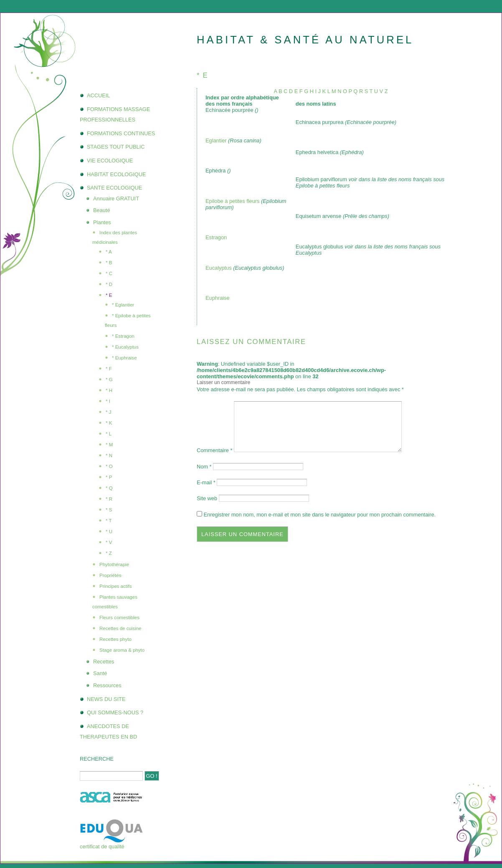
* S (109, 510)
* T (109, 521)
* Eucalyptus (125, 347)
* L (109, 434)
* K (109, 423)
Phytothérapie (114, 564)
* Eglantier (123, 305)
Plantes (102, 222)
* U (109, 531)
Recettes (104, 662)
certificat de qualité (102, 846)
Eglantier (216, 140)
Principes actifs (115, 586)
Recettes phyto (115, 639)
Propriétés (110, 575)
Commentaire (214, 450)
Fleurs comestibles (119, 617)
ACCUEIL (98, 95)
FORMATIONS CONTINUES (121, 133)
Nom (204, 467)
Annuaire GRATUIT (116, 199)
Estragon (216, 237)
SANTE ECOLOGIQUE (114, 188)
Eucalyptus (219, 268)
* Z (109, 553)
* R (109, 499)
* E (109, 295)
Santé (100, 673)
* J (108, 412)
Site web (207, 498)
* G (109, 380)
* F (109, 369)
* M (109, 445)
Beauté (102, 210)
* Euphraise (124, 358)
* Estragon (123, 336)
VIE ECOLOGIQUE (110, 161)
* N (109, 456)
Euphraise (218, 298)
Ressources (107, 685)
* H (109, 390)
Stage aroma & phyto (122, 650)
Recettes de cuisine (120, 628)
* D (109, 284)
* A (109, 252)
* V (109, 542)
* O (109, 466)
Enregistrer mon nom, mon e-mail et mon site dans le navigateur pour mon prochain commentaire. (320, 515)
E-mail (206, 482)
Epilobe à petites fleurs (233, 201)
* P (109, 477)
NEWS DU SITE (106, 699)
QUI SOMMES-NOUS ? (115, 712)
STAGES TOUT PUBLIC (116, 147)
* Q (109, 488)
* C (109, 273)
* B (109, 263)
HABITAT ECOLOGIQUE (117, 174)
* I (108, 401)
